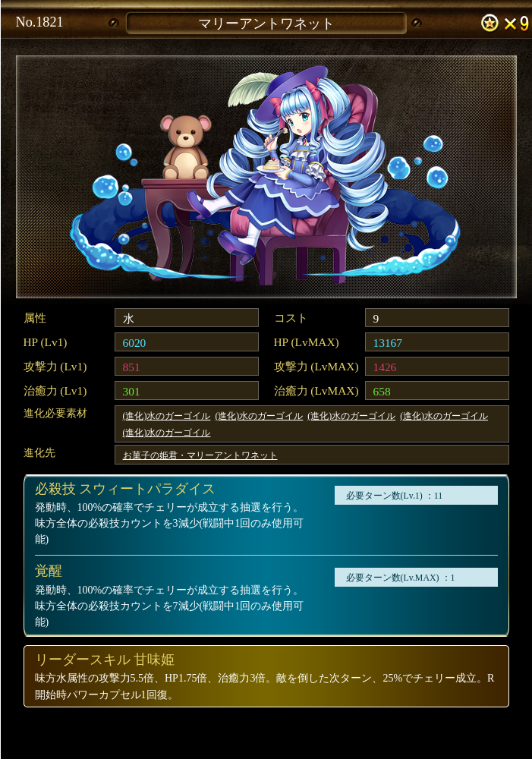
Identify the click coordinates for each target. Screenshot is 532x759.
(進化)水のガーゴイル (167, 416)
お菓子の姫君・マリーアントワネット (200, 455)
